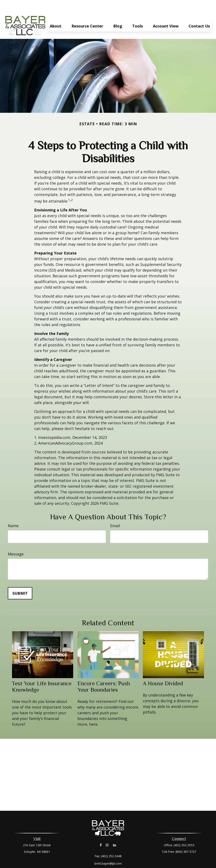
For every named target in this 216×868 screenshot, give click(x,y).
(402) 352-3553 (184, 832)
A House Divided (163, 671)
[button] (56, 13)
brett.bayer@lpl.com (108, 851)
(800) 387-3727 (186, 839)
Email (115, 513)
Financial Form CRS (111, 858)
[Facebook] (101, 832)
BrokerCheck (152, 866)
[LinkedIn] (115, 832)
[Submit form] (20, 581)
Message (16, 541)
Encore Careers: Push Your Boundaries (104, 674)
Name (13, 513)
